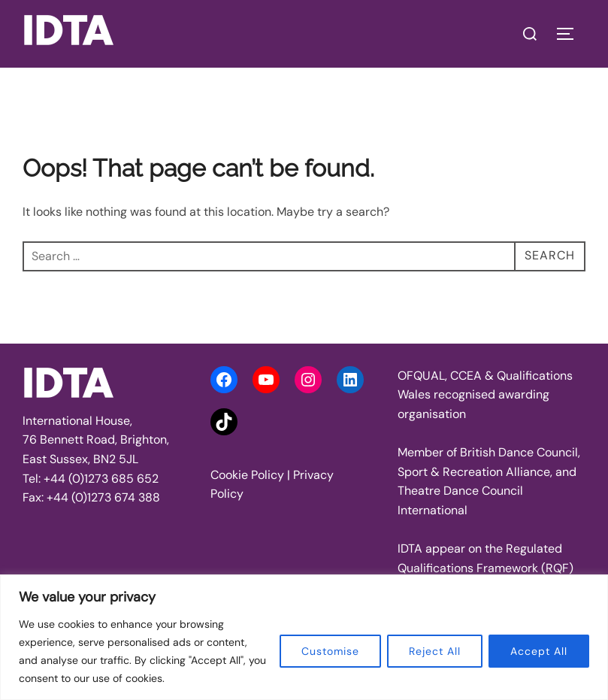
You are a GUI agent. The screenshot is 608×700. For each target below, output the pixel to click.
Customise (330, 651)
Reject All (435, 651)
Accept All (539, 651)
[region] (304, 637)
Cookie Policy (247, 475)
